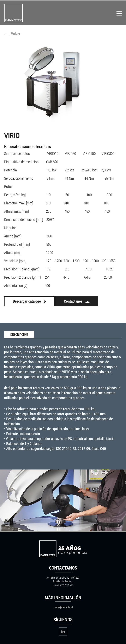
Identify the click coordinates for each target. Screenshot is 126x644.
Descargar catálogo (29, 301)
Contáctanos (77, 301)
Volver (12, 34)
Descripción (19, 335)
